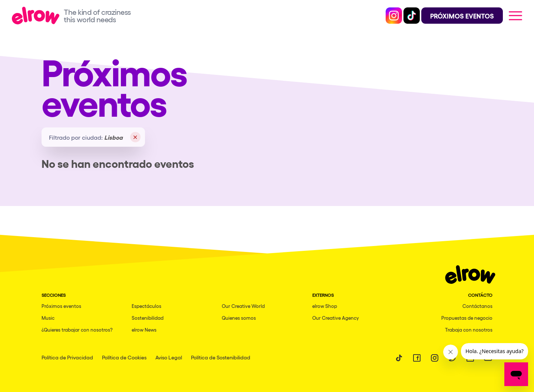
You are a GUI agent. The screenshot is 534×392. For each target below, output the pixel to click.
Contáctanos (477, 306)
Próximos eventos (61, 306)
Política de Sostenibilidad (221, 357)
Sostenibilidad (148, 318)
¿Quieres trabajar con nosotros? (77, 330)
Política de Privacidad (67, 357)
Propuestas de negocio (467, 318)
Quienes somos (239, 318)
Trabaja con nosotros (469, 330)
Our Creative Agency (336, 318)
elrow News (144, 330)
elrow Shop (325, 306)
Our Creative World (243, 306)
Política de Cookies (124, 357)
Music (48, 318)
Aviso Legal (169, 357)
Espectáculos (146, 306)
